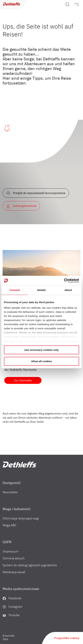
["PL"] (19, 464)
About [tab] (68, 290)
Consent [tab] (15, 290)
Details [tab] (41, 290)
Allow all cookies (42, 361)
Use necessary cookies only (41, 350)
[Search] (67, 4)
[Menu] (75, 4)
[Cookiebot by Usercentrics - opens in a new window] (64, 281)
